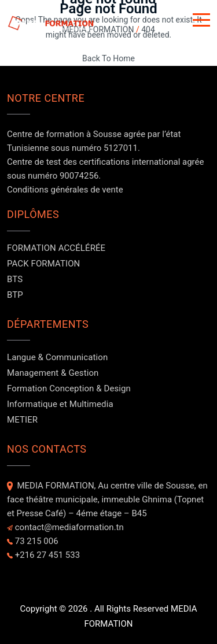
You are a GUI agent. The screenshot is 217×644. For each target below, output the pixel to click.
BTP (15, 295)
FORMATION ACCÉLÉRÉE (56, 248)
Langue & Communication (57, 357)
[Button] (201, 22)
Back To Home (108, 58)
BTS (15, 279)
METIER (22, 420)
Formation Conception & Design (69, 388)
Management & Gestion (53, 373)
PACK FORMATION (43, 264)
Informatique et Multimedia (60, 404)
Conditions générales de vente (65, 190)
